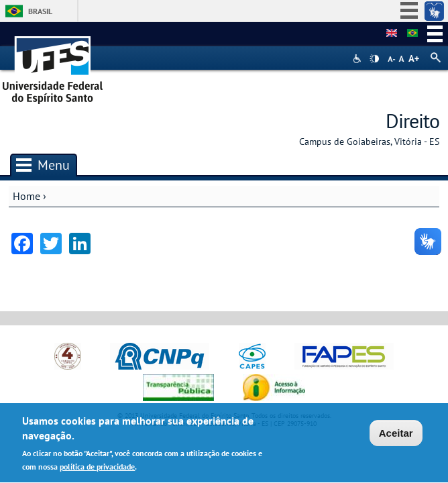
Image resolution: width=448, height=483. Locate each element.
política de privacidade (97, 469)
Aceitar (396, 434)
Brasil (40, 11)
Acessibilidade (358, 59)
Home (26, 196)
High (374, 59)
